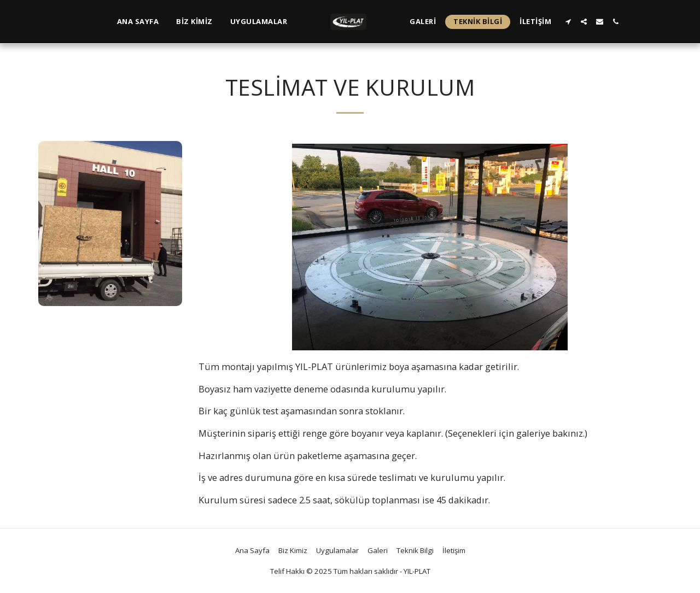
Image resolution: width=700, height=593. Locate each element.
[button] (568, 22)
